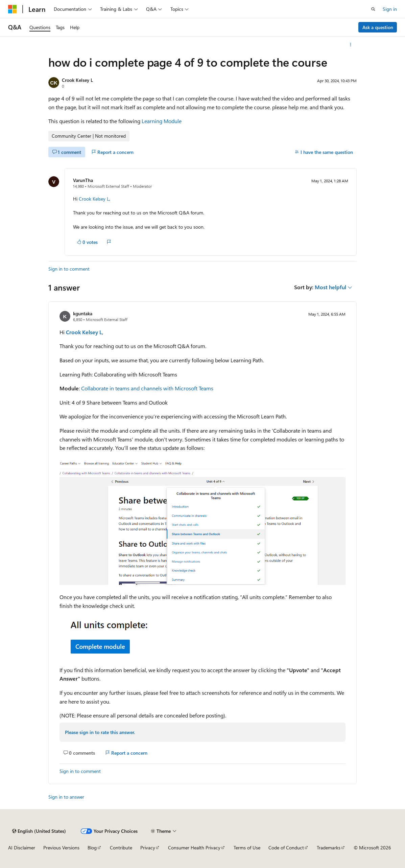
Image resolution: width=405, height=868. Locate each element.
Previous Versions (61, 848)
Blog (92, 848)
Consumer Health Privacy (194, 848)
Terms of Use (247, 848)
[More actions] (351, 45)
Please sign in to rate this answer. (100, 732)
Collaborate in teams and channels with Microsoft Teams (147, 388)
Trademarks (329, 848)
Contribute (121, 848)
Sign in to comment (69, 269)
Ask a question (378, 27)
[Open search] (373, 9)
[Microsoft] (13, 9)
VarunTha (83, 180)
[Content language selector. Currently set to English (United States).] (39, 831)
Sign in (390, 9)
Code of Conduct (286, 848)
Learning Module (162, 121)
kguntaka (83, 313)
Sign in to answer (66, 797)
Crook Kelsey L (77, 80)
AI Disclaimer (22, 848)
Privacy (148, 848)
